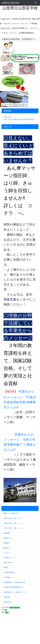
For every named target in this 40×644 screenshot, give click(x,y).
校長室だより (8, 538)
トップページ (8, 508)
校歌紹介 (7, 543)
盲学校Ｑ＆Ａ (9, 558)
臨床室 (7, 548)
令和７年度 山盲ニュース (13, 518)
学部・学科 (8, 563)
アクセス (7, 553)
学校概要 (7, 533)
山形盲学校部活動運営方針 (13, 587)
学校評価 (7, 597)
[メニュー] (36, 3)
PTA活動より (8, 577)
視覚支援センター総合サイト (15, 592)
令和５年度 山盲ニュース (13, 528)
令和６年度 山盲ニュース (13, 523)
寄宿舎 (6, 568)
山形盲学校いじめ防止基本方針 (15, 582)
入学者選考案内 (9, 572)
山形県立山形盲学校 (10, 3)
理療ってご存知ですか (11, 513)
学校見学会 (7, 602)
